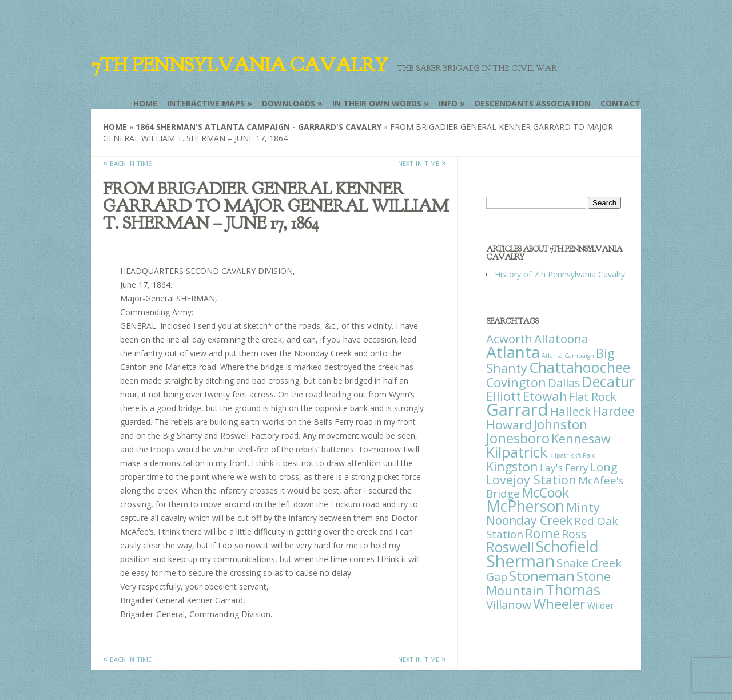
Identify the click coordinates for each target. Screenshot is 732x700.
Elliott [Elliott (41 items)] (504, 396)
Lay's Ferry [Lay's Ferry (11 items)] (564, 468)
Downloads (289, 103)
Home (145, 103)
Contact (620, 103)
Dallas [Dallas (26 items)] (564, 383)
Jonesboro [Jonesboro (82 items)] (518, 438)
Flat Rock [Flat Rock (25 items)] (593, 397)
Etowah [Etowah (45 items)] (545, 396)
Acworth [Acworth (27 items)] (509, 339)
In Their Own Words (377, 103)
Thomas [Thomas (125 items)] (573, 590)
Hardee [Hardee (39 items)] (614, 411)
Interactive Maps (206, 103)
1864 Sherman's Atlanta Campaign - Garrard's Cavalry (258, 127)
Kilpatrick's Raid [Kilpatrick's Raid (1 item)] (572, 455)
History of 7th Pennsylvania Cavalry (560, 274)
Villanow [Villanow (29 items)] (509, 604)
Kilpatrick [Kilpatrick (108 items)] (517, 452)
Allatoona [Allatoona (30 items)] (561, 339)
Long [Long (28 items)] (604, 467)
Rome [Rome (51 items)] (542, 533)
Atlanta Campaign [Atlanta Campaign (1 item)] (568, 356)
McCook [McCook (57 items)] (545, 493)
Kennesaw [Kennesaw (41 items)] (581, 438)
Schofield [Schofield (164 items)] (567, 546)
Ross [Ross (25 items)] (574, 534)
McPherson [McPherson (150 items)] (525, 506)
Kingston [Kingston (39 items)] (512, 466)
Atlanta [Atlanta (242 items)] (513, 352)
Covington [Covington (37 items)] (516, 382)
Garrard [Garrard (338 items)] (517, 409)
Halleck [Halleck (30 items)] (570, 411)
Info (448, 103)
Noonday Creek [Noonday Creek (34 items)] (529, 520)
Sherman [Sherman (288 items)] (520, 561)
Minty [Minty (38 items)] (583, 507)
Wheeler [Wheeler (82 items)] (559, 604)
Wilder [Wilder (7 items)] (601, 606)
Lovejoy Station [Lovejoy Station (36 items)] (531, 480)
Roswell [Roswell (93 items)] (510, 547)
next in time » (422, 162)
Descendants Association (533, 103)
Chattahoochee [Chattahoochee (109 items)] (580, 367)
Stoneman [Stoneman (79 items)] (542, 576)
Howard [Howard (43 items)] (509, 425)
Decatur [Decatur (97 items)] (608, 381)
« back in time (127, 162)
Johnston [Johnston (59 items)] (560, 424)
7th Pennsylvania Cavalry (240, 65)
